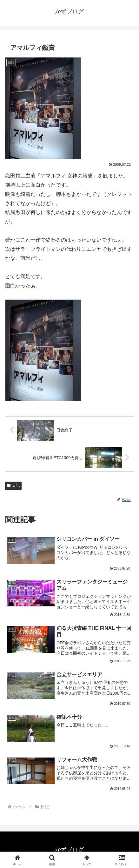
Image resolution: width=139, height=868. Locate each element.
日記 (13, 485)
